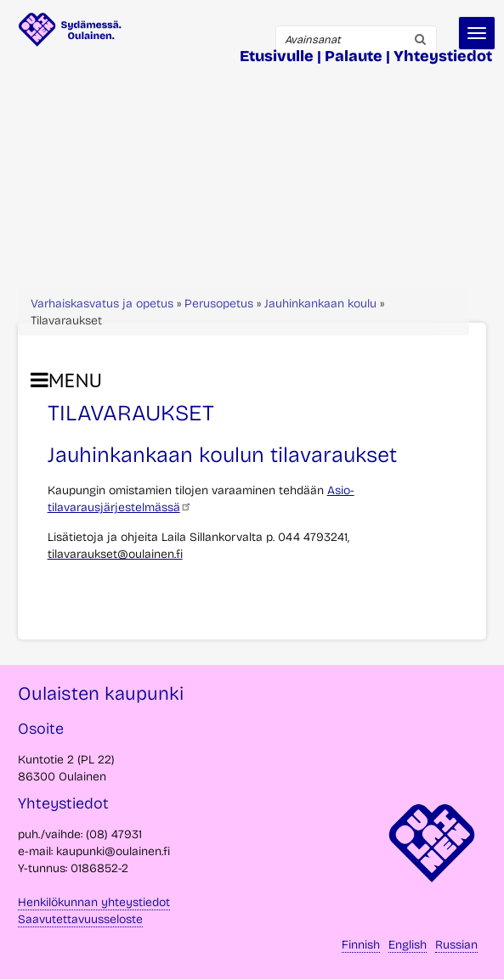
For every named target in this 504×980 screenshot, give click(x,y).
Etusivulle (277, 56)
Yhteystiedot (443, 56)
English (408, 945)
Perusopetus (219, 304)
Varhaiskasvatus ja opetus (102, 304)
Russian (456, 945)
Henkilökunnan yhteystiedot (94, 902)
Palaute (354, 56)
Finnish (361, 945)
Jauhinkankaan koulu (320, 304)
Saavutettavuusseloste (80, 919)
